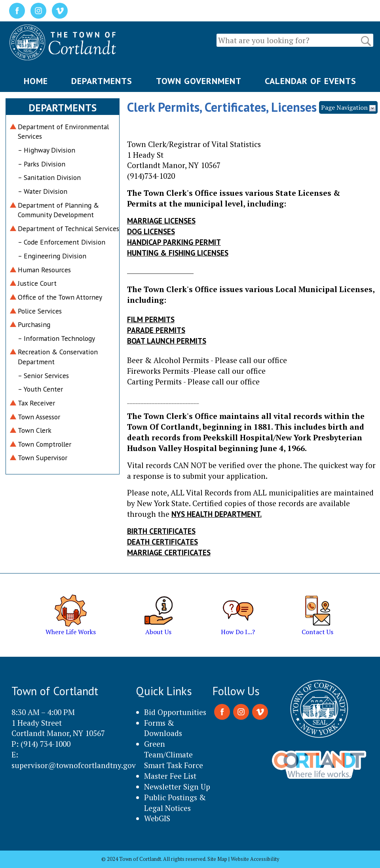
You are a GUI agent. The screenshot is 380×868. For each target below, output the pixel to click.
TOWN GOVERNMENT (199, 81)
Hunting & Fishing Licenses (178, 253)
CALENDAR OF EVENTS (311, 81)
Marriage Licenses (161, 221)
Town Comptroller (45, 444)
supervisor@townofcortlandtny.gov (74, 765)
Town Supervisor (43, 458)
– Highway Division (47, 150)
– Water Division (43, 191)
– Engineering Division (52, 256)
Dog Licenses (151, 231)
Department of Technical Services (68, 228)
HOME (36, 81)
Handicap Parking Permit (174, 242)
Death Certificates (162, 542)
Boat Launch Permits (167, 341)
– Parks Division (42, 164)
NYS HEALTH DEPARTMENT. (217, 514)
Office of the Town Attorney (60, 297)
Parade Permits (156, 330)
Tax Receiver (36, 403)
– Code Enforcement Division (62, 242)
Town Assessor (39, 417)
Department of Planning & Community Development (58, 210)
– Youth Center (40, 389)
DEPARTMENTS (102, 81)
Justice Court (37, 283)
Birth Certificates (161, 531)
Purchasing (34, 324)
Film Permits (151, 319)
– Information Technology (56, 338)
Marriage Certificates (169, 552)
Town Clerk (35, 430)
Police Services (40, 311)
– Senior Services (43, 376)
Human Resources (44, 270)
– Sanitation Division (49, 177)
